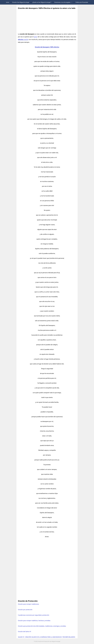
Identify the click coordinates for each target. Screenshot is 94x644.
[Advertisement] (47, 21)
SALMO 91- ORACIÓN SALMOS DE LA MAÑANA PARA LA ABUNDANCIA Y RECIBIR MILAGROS (47, 637)
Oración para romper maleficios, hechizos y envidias (34, 621)
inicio (8, 2)
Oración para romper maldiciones (28, 604)
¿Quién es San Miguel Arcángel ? (42, 2)
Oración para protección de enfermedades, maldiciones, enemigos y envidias (42, 626)
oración (23, 39)
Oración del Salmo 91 (25, 632)
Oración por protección (25, 610)
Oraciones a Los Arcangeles (64, 2)
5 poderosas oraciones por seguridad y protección (34, 615)
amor (36, 37)
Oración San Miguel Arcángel (21, 2)
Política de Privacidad (82, 2)
